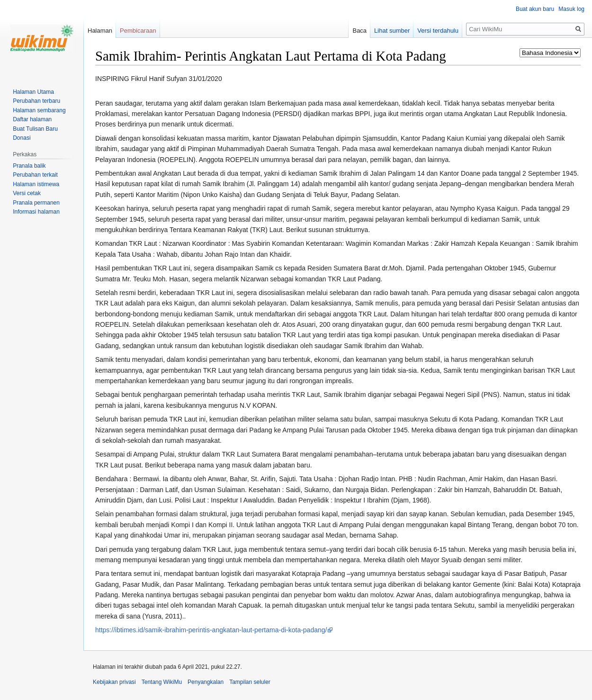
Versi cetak (27, 193)
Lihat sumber (392, 31)
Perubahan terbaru (36, 101)
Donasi (22, 138)
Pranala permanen (36, 203)
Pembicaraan (138, 31)
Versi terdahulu (438, 31)
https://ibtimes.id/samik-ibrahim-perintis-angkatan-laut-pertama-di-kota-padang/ (211, 630)
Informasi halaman (36, 212)
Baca (359, 31)
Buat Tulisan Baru (35, 129)
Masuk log (571, 9)
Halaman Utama (33, 92)
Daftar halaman (32, 119)
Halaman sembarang (39, 110)
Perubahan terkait (35, 175)
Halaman (100, 31)
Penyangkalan (206, 682)
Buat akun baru (535, 9)
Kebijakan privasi (114, 682)
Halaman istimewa (36, 184)
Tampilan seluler (250, 682)
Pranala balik (29, 166)
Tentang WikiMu (162, 682)
